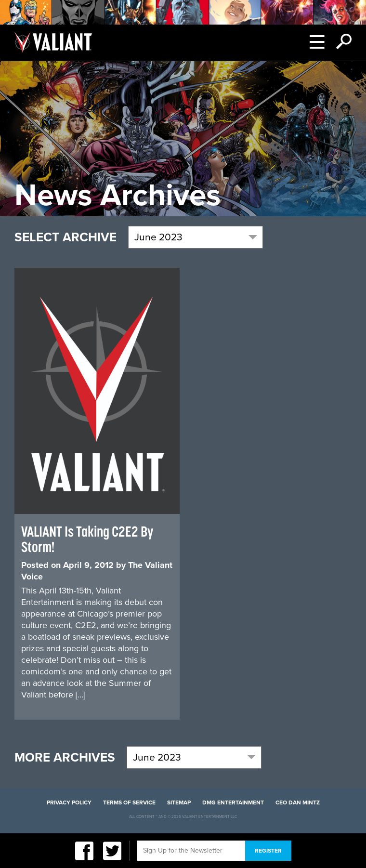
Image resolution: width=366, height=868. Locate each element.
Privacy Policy (69, 802)
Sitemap (179, 802)
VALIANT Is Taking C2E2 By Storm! (87, 539)
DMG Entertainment (233, 802)
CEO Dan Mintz (298, 802)
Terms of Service (129, 802)
